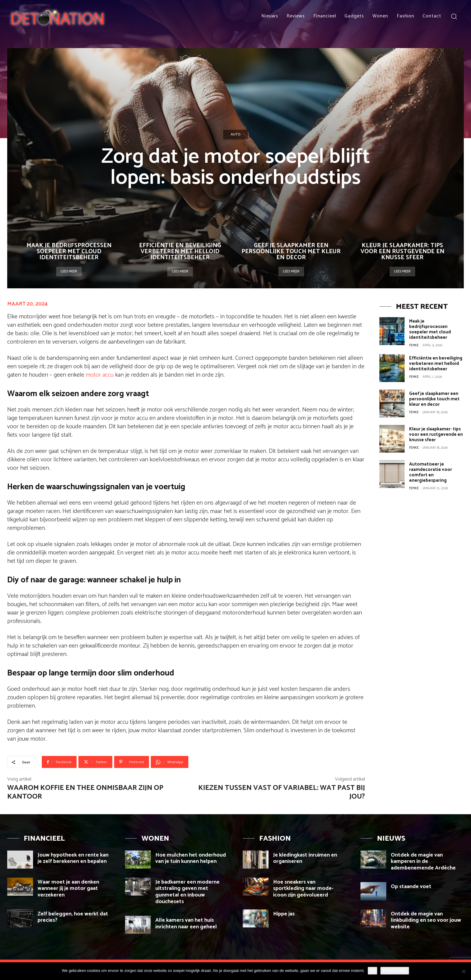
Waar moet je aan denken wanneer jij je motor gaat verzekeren (68, 889)
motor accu (100, 375)
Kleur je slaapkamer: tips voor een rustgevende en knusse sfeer (402, 252)
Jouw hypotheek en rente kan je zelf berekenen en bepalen (73, 858)
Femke (414, 345)
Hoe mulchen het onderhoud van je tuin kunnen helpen (191, 858)
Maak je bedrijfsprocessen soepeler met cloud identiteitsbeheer (69, 252)
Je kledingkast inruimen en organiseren (305, 858)
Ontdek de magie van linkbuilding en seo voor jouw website (426, 920)
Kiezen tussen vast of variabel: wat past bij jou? (282, 792)
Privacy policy (395, 971)
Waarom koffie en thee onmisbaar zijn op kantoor (85, 792)
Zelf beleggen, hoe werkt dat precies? (73, 917)
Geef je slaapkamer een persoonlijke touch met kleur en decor (291, 252)
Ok (373, 971)
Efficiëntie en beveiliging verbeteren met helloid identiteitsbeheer (180, 252)
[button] (454, 16)
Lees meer (69, 271)
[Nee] (463, 971)
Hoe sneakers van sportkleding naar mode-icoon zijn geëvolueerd (303, 889)
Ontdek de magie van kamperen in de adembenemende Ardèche (423, 862)
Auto (235, 135)
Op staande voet (411, 887)
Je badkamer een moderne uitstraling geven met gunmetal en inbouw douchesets (187, 892)
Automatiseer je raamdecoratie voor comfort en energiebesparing (431, 472)
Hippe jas (284, 914)
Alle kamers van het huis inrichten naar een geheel (186, 924)
